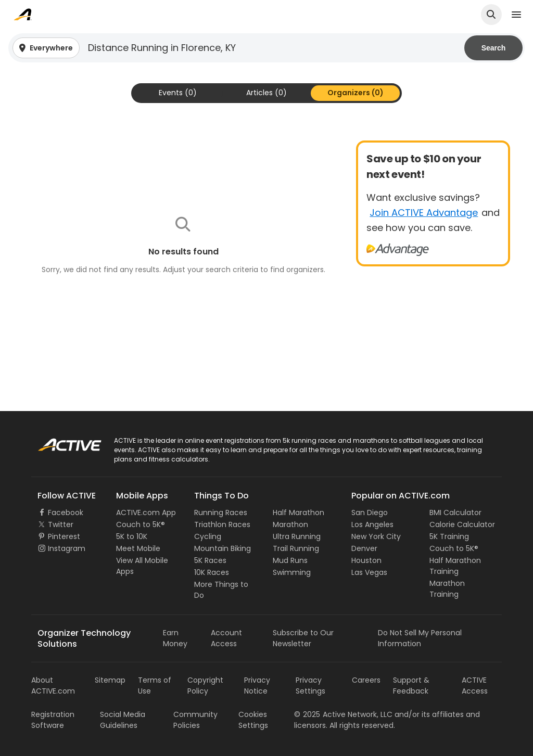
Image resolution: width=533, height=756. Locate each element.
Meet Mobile (138, 548)
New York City (376, 536)
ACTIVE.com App (146, 512)
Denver (364, 548)
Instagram (67, 548)
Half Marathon (299, 512)
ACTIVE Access (475, 685)
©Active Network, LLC (343, 714)
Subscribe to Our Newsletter (303, 638)
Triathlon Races (222, 524)
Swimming (292, 572)
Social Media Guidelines (123, 720)
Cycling (208, 536)
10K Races (212, 572)
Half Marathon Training (455, 566)
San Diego (370, 512)
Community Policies (195, 720)
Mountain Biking (223, 548)
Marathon (290, 524)
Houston (366, 560)
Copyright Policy (205, 685)
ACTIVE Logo (60, 441)
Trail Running (296, 548)
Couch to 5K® (141, 524)
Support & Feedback (411, 685)
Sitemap (110, 680)
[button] (266, 48)
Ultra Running (297, 536)
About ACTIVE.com (53, 685)
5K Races (210, 560)
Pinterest (64, 536)
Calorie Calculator (462, 524)
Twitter (61, 524)
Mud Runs (290, 560)
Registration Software (53, 720)
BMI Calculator (455, 512)
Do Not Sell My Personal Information (420, 638)
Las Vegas (369, 572)
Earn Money (175, 638)
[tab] (178, 93)
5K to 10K (132, 536)
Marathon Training (447, 589)
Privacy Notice (257, 685)
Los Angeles (372, 524)
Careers (366, 680)
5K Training (449, 536)
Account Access (226, 638)
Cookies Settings (253, 720)
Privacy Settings (310, 685)
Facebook (66, 512)
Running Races (221, 512)
